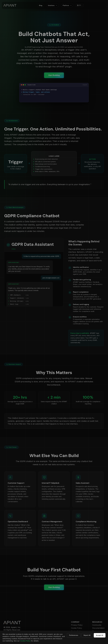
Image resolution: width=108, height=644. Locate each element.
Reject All (87, 635)
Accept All (100, 635)
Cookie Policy (25, 641)
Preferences (74, 635)
